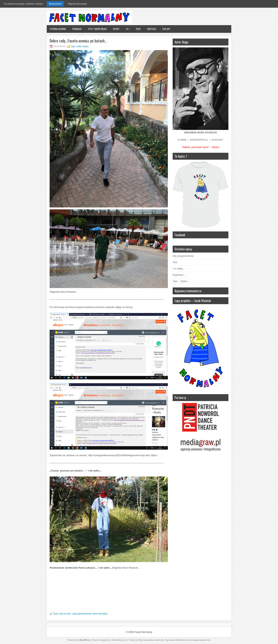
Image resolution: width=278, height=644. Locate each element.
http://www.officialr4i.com (177, 640)
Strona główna (58, 29)
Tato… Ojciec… (181, 281)
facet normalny (100, 614)
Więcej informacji (77, 4)
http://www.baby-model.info (151, 640)
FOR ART (166, 29)
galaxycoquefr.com (202, 640)
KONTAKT (217, 140)
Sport (116, 29)
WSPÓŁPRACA (199, 140)
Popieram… (179, 275)
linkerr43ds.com (120, 640)
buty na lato (65, 614)
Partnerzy (180, 398)
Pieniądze (77, 29)
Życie (138, 29)
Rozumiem (55, 4)
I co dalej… (179, 269)
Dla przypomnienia (183, 256)
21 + (128, 29)
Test (175, 262)
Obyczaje (152, 29)
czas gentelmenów (82, 614)
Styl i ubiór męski (97, 29)
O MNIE (182, 140)
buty (56, 614)
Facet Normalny (143, 632)
